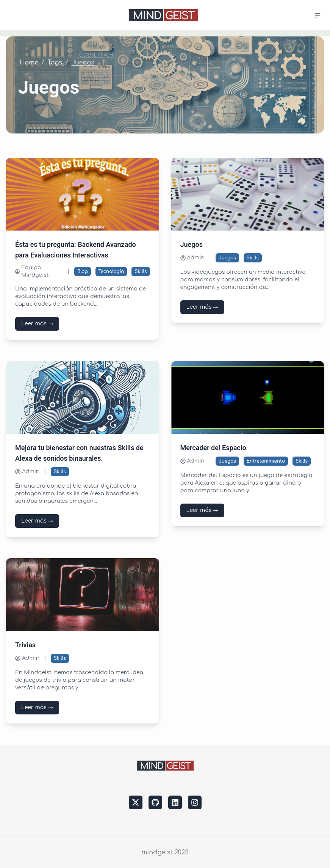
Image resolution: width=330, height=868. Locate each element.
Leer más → (37, 324)
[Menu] (315, 15)
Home (29, 63)
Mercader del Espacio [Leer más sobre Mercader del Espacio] (213, 448)
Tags (55, 63)
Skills (141, 272)
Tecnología (111, 272)
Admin (192, 258)
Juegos (227, 258)
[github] (155, 802)
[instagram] (195, 802)
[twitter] (136, 802)
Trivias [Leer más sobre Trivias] (25, 645)
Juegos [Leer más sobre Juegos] (192, 245)
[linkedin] (175, 802)
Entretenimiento (266, 461)
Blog (83, 272)
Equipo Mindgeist (32, 271)
